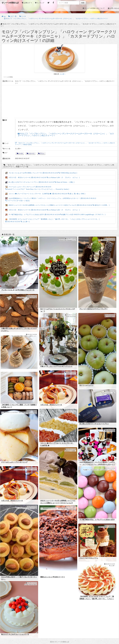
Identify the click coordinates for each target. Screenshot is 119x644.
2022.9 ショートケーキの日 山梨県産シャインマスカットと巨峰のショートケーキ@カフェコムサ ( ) (57, 205)
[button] (27, 3)
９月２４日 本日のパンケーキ (12, 501)
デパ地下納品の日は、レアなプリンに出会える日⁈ (97, 520)
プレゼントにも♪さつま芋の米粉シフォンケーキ (18, 290)
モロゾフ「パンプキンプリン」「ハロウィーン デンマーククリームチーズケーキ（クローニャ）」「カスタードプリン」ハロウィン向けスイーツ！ (66, 135)
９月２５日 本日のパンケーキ (51, 405)
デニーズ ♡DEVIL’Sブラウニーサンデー (93, 309)
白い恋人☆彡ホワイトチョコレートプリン (94, 424)
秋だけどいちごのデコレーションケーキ (15, 634)
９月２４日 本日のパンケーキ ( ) (42, 210)
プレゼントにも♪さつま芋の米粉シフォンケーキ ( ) (41, 173)
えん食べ (63, 74)
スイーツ (31, 153)
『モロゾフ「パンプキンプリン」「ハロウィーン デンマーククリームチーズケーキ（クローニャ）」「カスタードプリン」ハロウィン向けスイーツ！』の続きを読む (65, 144)
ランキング (40, 3)
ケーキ (20, 153)
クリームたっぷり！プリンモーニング (14, 462)
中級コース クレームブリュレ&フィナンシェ (56, 366)
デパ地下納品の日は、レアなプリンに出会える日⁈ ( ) (55, 214)
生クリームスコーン (86, 385)
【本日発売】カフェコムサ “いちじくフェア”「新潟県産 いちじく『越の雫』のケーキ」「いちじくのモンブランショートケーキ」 (97, 599)
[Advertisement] (59, 102)
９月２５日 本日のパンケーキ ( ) (42, 177)
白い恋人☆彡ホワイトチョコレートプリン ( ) (40, 182)
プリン (42, 153)
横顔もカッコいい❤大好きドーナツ (53, 577)
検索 (83, 3)
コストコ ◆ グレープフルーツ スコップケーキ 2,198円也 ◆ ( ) (45, 194)
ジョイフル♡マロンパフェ (89, 558)
